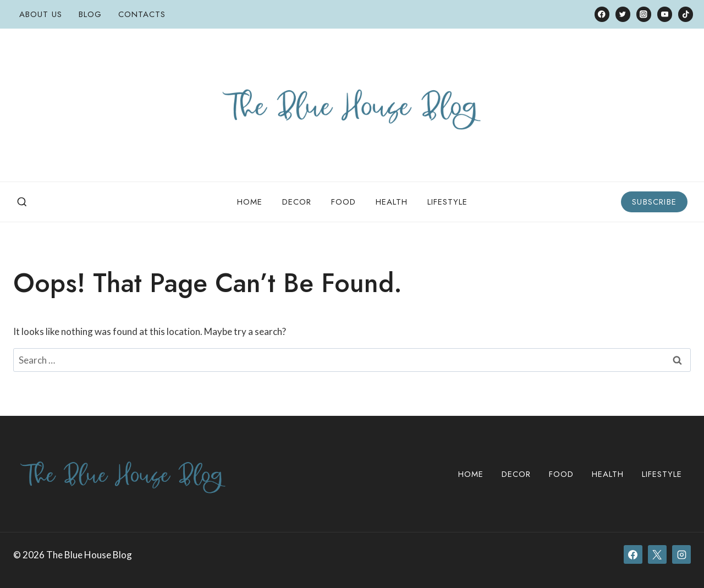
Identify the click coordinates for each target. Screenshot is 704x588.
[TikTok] (686, 14)
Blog (90, 14)
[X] (657, 554)
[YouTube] (665, 14)
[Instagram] (644, 14)
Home (250, 202)
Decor (297, 202)
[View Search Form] (22, 202)
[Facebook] (602, 14)
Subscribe (654, 202)
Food (343, 202)
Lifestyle (447, 202)
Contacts (142, 14)
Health (392, 202)
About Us (41, 14)
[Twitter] (623, 14)
